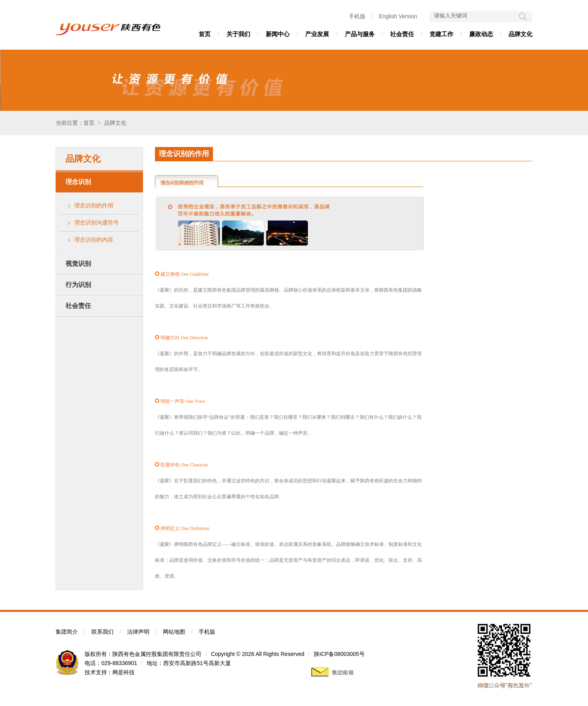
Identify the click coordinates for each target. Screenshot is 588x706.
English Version (398, 16)
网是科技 (124, 672)
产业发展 (317, 34)
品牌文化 (520, 34)
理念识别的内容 (94, 240)
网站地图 (174, 632)
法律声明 (138, 632)
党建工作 (441, 34)
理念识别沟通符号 (97, 222)
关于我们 (238, 34)
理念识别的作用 (94, 205)
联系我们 (103, 632)
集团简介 (67, 632)
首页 (205, 34)
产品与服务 (360, 34)
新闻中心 (278, 34)
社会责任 (402, 34)
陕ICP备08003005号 (339, 654)
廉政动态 (481, 34)
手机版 (357, 16)
